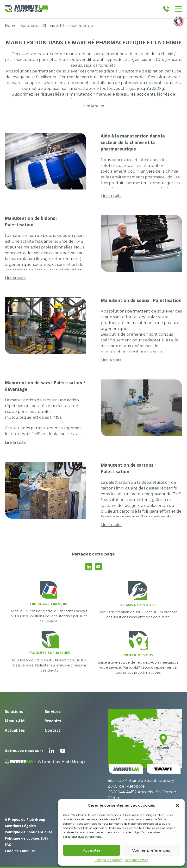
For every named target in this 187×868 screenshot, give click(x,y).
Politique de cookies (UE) (26, 838)
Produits (53, 721)
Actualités (15, 730)
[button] (177, 805)
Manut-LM (15, 721)
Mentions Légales (137, 860)
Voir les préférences (151, 850)
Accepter (92, 850)
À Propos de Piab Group (25, 819)
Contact (53, 730)
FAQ (8, 845)
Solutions (29, 26)
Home (11, 26)
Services (53, 711)
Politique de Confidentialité (29, 832)
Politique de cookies (109, 860)
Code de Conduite (20, 851)
